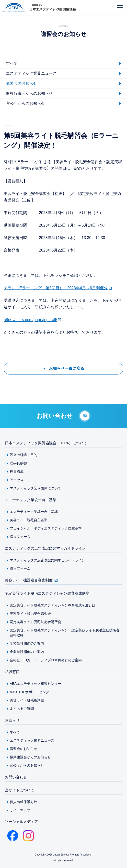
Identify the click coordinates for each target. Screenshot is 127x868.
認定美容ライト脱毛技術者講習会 (35, 622)
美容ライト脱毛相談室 (27, 700)
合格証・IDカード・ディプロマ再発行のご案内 (46, 660)
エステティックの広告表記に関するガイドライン (45, 548)
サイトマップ (20, 810)
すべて (15, 732)
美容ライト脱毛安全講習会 (30, 614)
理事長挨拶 (18, 463)
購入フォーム (20, 537)
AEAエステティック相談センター (35, 684)
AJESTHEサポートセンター (31, 692)
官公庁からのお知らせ (27, 765)
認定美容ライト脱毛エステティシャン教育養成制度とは (53, 605)
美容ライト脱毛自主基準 (29, 520)
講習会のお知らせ (23, 749)
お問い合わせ (16, 777)
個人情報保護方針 (23, 802)
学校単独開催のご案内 (27, 643)
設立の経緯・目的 (23, 455)
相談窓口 (12, 672)
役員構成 (17, 471)
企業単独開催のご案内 (27, 652)
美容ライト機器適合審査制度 (29, 580)
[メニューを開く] (120, 7)
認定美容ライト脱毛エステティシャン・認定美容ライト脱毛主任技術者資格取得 (65, 633)
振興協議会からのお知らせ (30, 757)
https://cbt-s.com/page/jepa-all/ (30, 320)
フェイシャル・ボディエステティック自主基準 (46, 528)
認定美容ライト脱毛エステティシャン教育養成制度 (47, 593)
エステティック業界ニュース (32, 740)
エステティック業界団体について (35, 488)
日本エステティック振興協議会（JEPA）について (46, 443)
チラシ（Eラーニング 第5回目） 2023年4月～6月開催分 (56, 288)
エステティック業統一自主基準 (31, 500)
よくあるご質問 (22, 709)
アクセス (17, 480)
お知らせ (12, 720)
